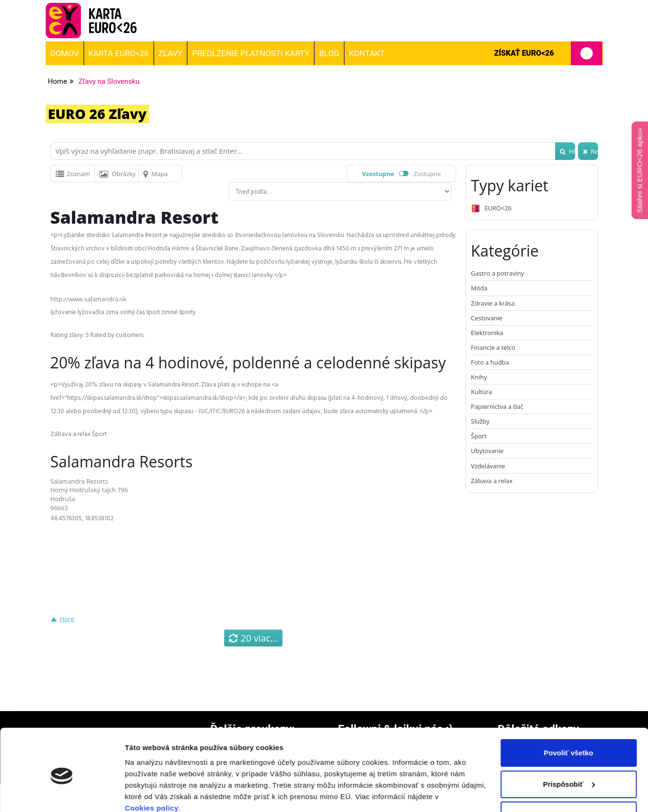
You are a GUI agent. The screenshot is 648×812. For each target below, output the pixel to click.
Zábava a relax (492, 481)
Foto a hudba (490, 362)
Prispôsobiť (569, 743)
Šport (479, 436)
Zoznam (73, 174)
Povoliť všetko (568, 712)
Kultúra (481, 392)
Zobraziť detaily (152, 793)
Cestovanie (487, 318)
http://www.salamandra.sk (89, 299)
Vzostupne (378, 174)
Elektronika (487, 333)
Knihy (479, 377)
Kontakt (367, 53)
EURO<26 (491, 208)
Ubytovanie (487, 451)
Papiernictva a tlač (497, 406)
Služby (480, 421)
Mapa (155, 174)
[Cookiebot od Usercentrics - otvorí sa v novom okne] (62, 793)
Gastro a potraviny (498, 273)
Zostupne (427, 174)
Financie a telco (493, 347)
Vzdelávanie (488, 466)
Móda (479, 288)
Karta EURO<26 (119, 53)
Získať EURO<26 (548, 53)
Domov (65, 53)
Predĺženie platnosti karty (251, 53)
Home (58, 81)
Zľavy (171, 53)
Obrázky (118, 174)
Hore (67, 619)
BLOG (329, 53)
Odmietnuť (568, 774)
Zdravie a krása (493, 303)
